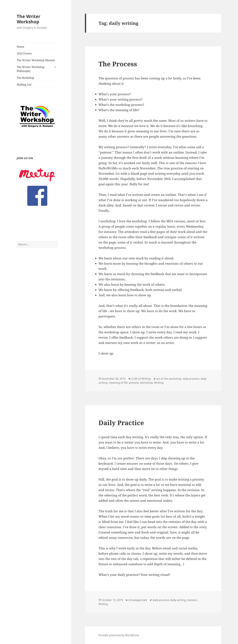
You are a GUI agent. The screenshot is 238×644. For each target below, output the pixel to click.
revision (192, 600)
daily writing (178, 600)
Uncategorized (138, 600)
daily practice (191, 379)
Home (20, 47)
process (134, 383)
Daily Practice (121, 423)
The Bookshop (25, 78)
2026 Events (24, 53)
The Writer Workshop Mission (36, 60)
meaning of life (118, 383)
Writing (159, 383)
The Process (118, 64)
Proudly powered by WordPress (119, 635)
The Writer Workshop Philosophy (31, 69)
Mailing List (24, 85)
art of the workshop (169, 379)
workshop (147, 383)
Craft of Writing (141, 379)
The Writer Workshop (29, 19)
